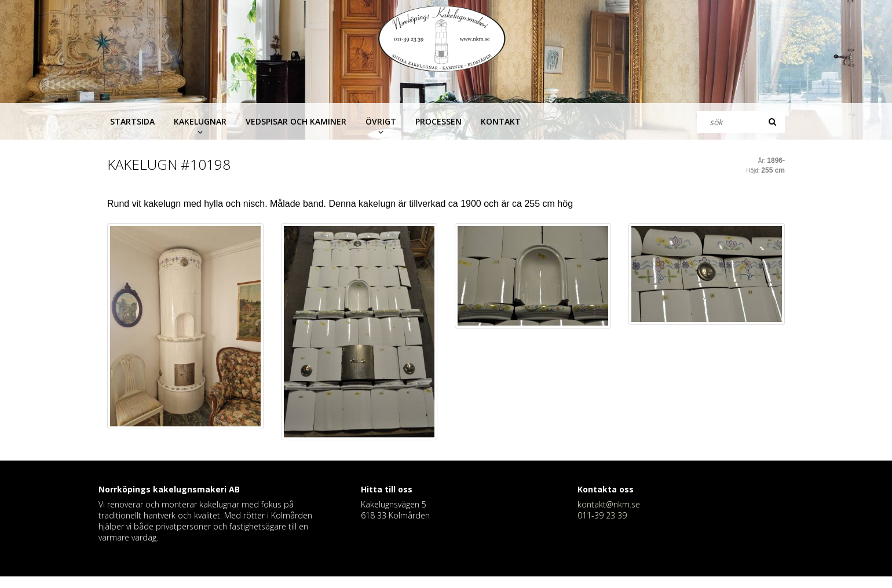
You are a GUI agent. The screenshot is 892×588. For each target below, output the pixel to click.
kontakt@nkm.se (609, 504)
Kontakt (501, 121)
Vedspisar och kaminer (296, 121)
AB (234, 489)
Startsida (132, 121)
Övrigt (381, 121)
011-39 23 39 (602, 515)
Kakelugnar (200, 121)
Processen (438, 121)
